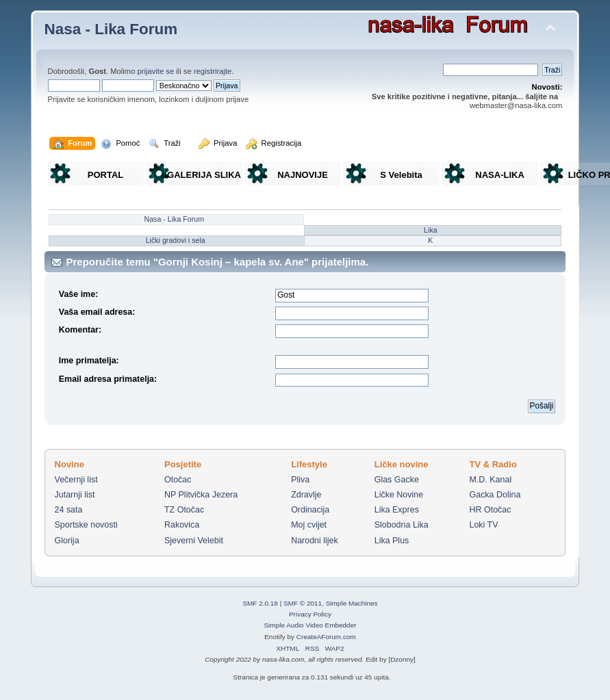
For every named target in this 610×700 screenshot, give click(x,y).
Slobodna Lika (402, 525)
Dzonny (402, 659)
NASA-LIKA (500, 175)
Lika (431, 230)
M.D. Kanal (491, 480)
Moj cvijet (309, 525)
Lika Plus (392, 541)
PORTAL (105, 175)
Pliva (300, 480)
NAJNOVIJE (303, 175)
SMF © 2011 (303, 603)
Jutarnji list (75, 495)
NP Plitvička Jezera (201, 495)
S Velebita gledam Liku (401, 178)
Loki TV (484, 525)
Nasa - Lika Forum (111, 29)
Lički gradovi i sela (176, 240)
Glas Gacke (397, 480)
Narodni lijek (315, 541)
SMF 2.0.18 (260, 603)
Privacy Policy (310, 614)
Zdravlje (306, 495)
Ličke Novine (399, 495)
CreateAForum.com (326, 637)
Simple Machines (352, 603)
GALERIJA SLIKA (204, 175)
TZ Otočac (184, 510)
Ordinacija (310, 510)
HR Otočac (491, 510)
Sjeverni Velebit (194, 541)
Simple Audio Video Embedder (310, 625)
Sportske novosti (86, 525)
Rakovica (182, 525)
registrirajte (213, 71)
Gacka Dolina (495, 495)
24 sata (69, 510)
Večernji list (76, 480)
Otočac (178, 480)
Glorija (67, 541)
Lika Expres (397, 510)
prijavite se (156, 71)
